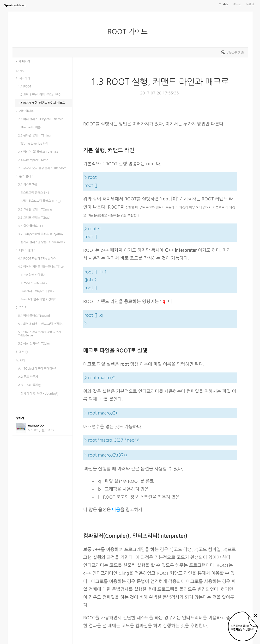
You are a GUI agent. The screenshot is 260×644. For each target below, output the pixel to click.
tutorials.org (15, 5)
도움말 (250, 4)
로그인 (237, 4)
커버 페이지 (23, 61)
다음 (116, 510)
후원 (226, 4)
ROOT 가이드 (129, 32)
